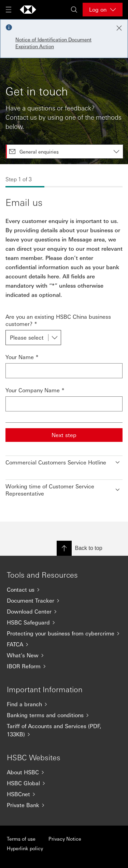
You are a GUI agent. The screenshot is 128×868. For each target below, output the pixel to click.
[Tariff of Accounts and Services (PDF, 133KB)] (64, 730)
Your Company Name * (35, 390)
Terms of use (21, 839)
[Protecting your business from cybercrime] (64, 633)
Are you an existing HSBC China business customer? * (58, 320)
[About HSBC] (64, 772)
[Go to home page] (28, 10)
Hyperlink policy (25, 848)
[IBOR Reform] (64, 666)
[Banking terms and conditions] (64, 715)
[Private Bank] (64, 805)
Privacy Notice (65, 839)
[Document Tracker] (64, 601)
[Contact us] (64, 590)
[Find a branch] (64, 704)
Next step (64, 435)
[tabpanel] (64, 343)
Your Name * (22, 357)
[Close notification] (119, 28)
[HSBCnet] (64, 794)
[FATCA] (64, 644)
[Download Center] (64, 611)
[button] (64, 461)
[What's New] (64, 655)
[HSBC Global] (64, 783)
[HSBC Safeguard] (64, 622)
